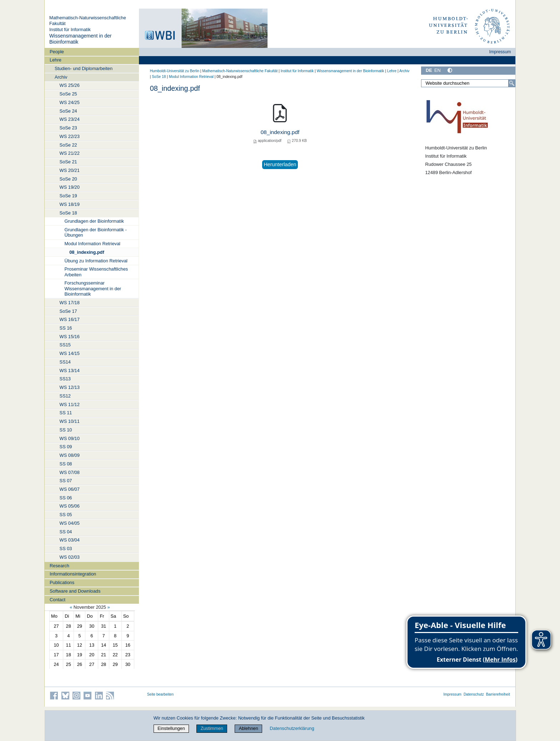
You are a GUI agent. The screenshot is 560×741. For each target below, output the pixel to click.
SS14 (65, 362)
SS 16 (66, 328)
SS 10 (66, 430)
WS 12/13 (70, 387)
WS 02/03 (70, 557)
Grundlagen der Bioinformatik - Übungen (95, 232)
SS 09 (66, 447)
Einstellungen (171, 728)
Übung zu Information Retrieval (96, 261)
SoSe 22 (68, 145)
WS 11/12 (70, 404)
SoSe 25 (68, 94)
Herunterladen (280, 164)
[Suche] (512, 83)
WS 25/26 (70, 85)
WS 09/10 (70, 438)
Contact (57, 600)
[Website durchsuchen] (468, 83)
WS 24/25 (70, 102)
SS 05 (66, 515)
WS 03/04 (70, 540)
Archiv (61, 77)
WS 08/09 (70, 455)
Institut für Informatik (70, 29)
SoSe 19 (68, 196)
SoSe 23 (68, 128)
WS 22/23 (70, 136)
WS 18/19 (70, 204)
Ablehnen (249, 728)
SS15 (65, 345)
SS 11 (66, 413)
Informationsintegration (73, 574)
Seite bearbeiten (161, 694)
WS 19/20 (70, 187)
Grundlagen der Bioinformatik (94, 221)
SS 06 (66, 498)
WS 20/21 (70, 170)
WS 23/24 (70, 119)
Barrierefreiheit (498, 694)
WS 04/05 (70, 523)
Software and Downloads (75, 591)
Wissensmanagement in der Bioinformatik (351, 71)
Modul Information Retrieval (92, 244)
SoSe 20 (68, 179)
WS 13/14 (70, 370)
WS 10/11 (70, 421)
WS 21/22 (70, 153)
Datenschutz (474, 694)
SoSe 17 (68, 311)
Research (59, 566)
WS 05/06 (70, 506)
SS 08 (66, 464)
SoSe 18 (68, 213)
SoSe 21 (68, 162)
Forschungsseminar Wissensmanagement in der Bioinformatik (93, 288)
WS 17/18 (70, 303)
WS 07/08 (70, 472)
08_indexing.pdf (87, 252)
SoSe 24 (68, 111)
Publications (62, 582)
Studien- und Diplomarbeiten (84, 68)
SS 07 (66, 481)
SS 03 (66, 549)
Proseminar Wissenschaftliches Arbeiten (96, 272)
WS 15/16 (70, 337)
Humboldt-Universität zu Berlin (175, 71)
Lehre (56, 60)
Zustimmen (212, 728)
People (57, 52)
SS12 (65, 396)
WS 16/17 (70, 319)
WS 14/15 (70, 353)
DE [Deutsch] (429, 70)
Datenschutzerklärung (292, 728)
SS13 (65, 379)
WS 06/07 (70, 489)
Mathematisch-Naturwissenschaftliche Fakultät (240, 71)
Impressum (500, 52)
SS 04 (66, 532)
